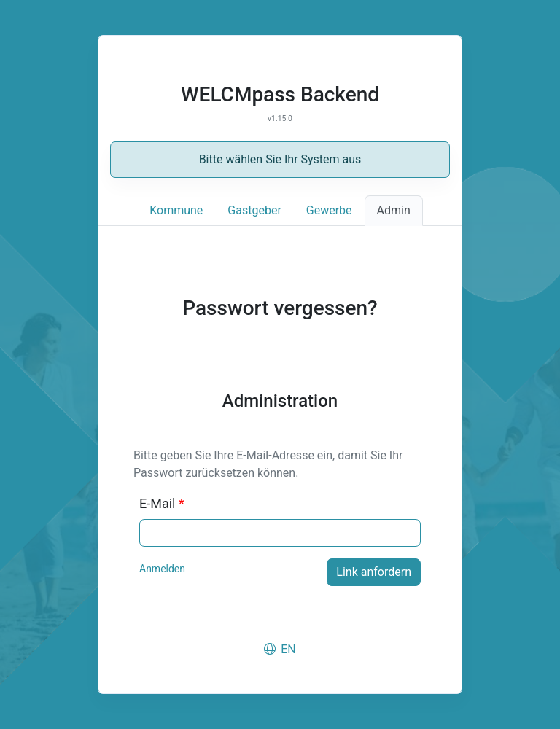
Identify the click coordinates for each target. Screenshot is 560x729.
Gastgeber (254, 210)
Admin (394, 210)
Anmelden (162, 569)
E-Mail (162, 503)
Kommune (176, 210)
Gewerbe (329, 210)
